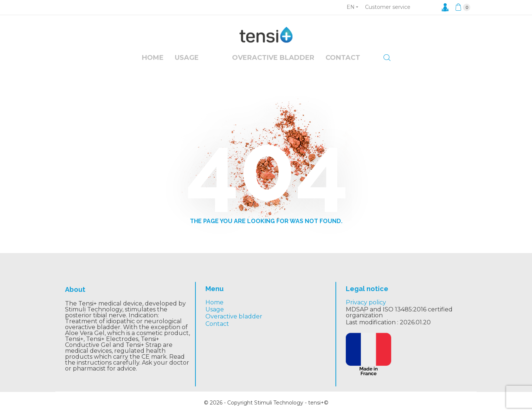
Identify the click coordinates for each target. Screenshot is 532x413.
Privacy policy (366, 302)
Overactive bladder (234, 316)
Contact (343, 58)
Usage (187, 58)
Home (153, 58)
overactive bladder (273, 58)
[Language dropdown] (352, 7)
